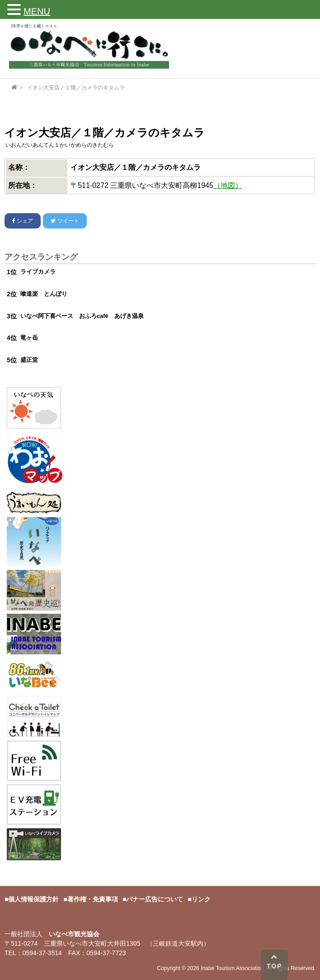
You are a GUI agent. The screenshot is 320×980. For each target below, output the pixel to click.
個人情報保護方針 (33, 899)
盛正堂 (29, 360)
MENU (37, 11)
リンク (201, 899)
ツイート (65, 221)
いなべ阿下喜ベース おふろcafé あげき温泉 (82, 316)
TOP (275, 961)
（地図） (228, 185)
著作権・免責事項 (93, 899)
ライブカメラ (38, 272)
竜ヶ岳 (29, 338)
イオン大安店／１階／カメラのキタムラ (76, 88)
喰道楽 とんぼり (44, 294)
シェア (23, 221)
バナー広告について (155, 899)
